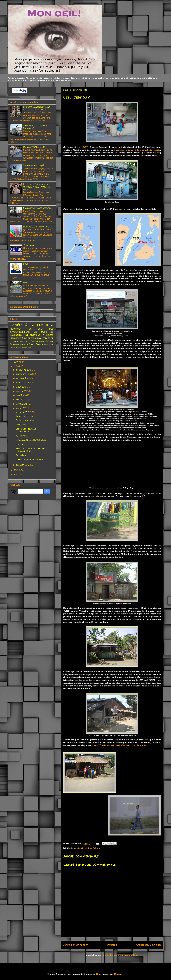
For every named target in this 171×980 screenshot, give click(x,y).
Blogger (119, 974)
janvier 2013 (23, 465)
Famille (39, 344)
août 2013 (22, 387)
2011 (85, 147)
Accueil (112, 945)
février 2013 (23, 412)
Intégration (38, 341)
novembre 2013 (24, 374)
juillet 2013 (23, 391)
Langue (50, 341)
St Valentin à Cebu (25, 420)
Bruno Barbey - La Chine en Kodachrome (30, 450)
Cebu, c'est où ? (23, 424)
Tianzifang (21, 436)
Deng (26, 264)
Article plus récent (76, 945)
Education (49, 344)
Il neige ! (20, 444)
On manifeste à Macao (35, 147)
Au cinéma (21, 455)
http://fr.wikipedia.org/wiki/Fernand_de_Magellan (120, 745)
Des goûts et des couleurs (36, 227)
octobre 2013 (23, 378)
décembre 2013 (24, 370)
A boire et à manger (34, 338)
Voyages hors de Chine (87, 848)
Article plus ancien (148, 945)
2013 (16, 366)
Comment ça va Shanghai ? (29, 460)
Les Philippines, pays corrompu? (26, 430)
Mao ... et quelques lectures (37, 208)
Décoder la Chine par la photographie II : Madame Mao (36, 187)
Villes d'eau (27, 348)
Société (16, 325)
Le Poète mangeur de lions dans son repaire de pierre (37, 108)
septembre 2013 (25, 383)
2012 (16, 470)
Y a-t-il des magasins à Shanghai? (35, 127)
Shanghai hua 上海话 (34, 165)
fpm (98, 974)
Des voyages (16, 347)
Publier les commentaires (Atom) (120, 955)
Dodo (26, 283)
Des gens (16, 338)
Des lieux (35, 329)
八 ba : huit (29, 245)
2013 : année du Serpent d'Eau (31, 440)
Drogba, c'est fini (24, 416)
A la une (34, 325)
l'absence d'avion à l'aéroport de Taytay (137, 150)
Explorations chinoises (39, 335)
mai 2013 (21, 399)
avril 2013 (22, 404)
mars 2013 (22, 408)
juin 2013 (21, 395)
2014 (16, 362)
